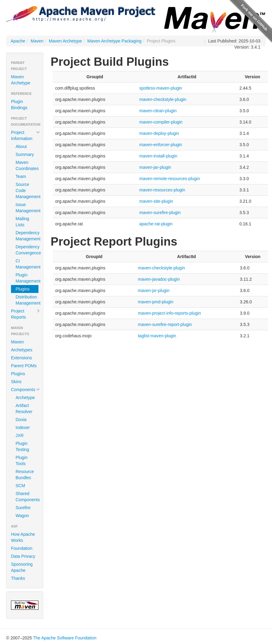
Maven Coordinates (27, 165)
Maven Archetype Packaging (114, 41)
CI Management (27, 264)
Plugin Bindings (19, 105)
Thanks (18, 578)
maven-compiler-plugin (161, 122)
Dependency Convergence (27, 250)
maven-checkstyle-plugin (163, 99)
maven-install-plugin (158, 156)
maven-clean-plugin (158, 111)
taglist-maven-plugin (157, 336)
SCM (20, 486)
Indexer (23, 427)
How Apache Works (23, 537)
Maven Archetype (65, 41)
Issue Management (27, 208)
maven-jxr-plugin (154, 291)
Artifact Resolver (24, 409)
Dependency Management (27, 236)
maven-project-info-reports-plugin (169, 313)
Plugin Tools (22, 461)
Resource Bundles (25, 475)
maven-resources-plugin (162, 190)
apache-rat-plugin (156, 224)
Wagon (22, 516)
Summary (25, 154)
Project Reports (26, 314)
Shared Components (27, 497)
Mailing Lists (22, 222)
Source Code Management (27, 191)
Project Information (26, 135)
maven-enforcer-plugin (161, 145)
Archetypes (22, 350)
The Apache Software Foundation (65, 638)
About (21, 146)
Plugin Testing (22, 446)
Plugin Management (27, 278)
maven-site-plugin (156, 201)
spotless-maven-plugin (161, 88)
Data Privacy (23, 556)
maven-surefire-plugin (160, 213)
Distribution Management (27, 300)
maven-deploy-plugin (159, 133)
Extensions (21, 358)
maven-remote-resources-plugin (169, 179)
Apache (18, 41)
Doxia (21, 420)
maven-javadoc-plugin (159, 279)
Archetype (25, 398)
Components (26, 390)
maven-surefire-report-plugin (165, 324)
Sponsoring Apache (22, 567)
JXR (20, 435)
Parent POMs (24, 366)
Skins (16, 382)
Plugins (23, 289)
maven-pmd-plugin (156, 302)
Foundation (22, 548)
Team (21, 176)
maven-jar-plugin (155, 167)
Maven (37, 41)
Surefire (23, 508)
